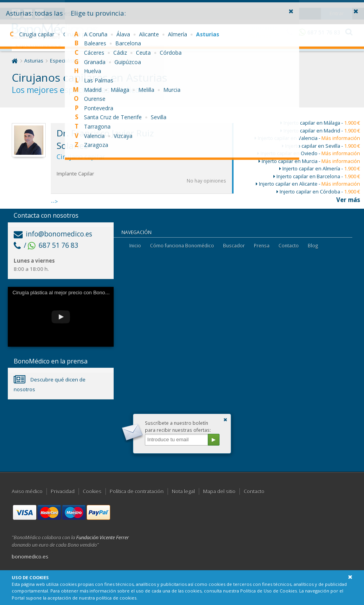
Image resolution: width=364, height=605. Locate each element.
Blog (313, 245)
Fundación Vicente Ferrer (103, 538)
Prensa (262, 245)
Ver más (348, 200)
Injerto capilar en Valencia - (307, 138)
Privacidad (63, 491)
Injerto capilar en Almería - (320, 169)
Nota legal (183, 491)
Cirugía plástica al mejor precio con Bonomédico (67, 293)
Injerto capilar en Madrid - (320, 131)
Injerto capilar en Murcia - (309, 161)
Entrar (337, 6)
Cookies (92, 491)
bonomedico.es (30, 557)
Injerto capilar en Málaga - (320, 123)
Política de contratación (137, 491)
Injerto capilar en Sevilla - (321, 146)
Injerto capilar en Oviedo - (309, 153)
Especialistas (65, 61)
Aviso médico (27, 491)
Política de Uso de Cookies (269, 591)
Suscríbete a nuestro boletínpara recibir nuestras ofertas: (178, 426)
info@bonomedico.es (53, 234)
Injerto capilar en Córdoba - (318, 192)
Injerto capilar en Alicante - (308, 184)
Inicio (135, 245)
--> (142, 164)
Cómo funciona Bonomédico (182, 245)
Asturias (34, 61)
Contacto (289, 245)
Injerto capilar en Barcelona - (317, 176)
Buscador (234, 245)
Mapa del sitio (219, 491)
